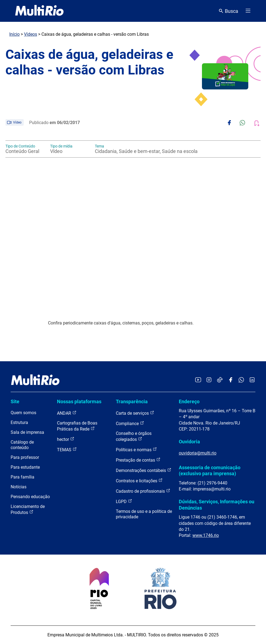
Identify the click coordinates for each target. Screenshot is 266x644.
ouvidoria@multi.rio (198, 453)
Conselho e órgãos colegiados (134, 436)
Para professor (25, 457)
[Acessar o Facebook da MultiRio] (231, 380)
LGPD (124, 501)
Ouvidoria (189, 442)
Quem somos (23, 413)
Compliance (130, 423)
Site (15, 401)
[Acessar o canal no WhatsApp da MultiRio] (241, 380)
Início (14, 34)
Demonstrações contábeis (144, 470)
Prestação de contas (138, 460)
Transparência (132, 401)
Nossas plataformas (79, 401)
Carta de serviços (135, 413)
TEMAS (67, 449)
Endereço (189, 401)
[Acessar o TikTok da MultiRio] (220, 380)
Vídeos (31, 34)
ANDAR (67, 413)
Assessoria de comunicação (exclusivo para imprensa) (210, 470)
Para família (22, 477)
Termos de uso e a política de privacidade (144, 514)
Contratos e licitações (139, 481)
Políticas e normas (136, 449)
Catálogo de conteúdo (22, 445)
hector (66, 439)
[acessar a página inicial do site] (39, 11)
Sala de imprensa (27, 432)
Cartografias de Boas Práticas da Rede (77, 426)
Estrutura (19, 422)
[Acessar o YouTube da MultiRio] (198, 380)
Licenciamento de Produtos (28, 509)
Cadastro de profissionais (143, 491)
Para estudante (25, 467)
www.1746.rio (206, 535)
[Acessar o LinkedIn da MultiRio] (252, 380)
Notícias (19, 487)
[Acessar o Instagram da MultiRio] (209, 380)
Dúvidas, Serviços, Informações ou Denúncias (217, 505)
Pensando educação (30, 497)
